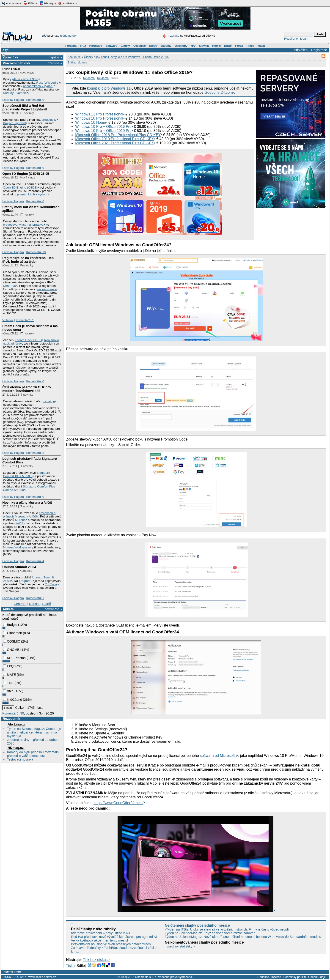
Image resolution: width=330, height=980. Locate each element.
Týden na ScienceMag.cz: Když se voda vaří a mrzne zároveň (210, 933)
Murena (20, 520)
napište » (55, 57)
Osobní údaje (317, 977)
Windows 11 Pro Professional (99, 114)
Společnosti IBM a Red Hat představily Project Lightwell (25, 107)
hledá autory (68, 36)
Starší (47, 604)
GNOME (11, 650)
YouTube (51, 584)
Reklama (89, 78)
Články (125, 46)
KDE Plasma (14, 658)
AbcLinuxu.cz (11, 3)
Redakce (263, 977)
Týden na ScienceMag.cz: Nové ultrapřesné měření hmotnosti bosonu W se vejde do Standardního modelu (243, 937)
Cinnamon (13, 633)
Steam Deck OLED (29, 340)
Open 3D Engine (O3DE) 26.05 (26, 174)
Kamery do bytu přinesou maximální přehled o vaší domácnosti (33, 754)
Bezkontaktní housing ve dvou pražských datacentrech (111, 944)
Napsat (34, 604)
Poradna (71, 46)
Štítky (71, 62)
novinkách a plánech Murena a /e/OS (29, 515)
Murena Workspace (16, 547)
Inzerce (276, 977)
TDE (8, 683)
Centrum (20, 604)
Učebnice (140, 46)
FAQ (83, 46)
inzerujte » (54, 63)
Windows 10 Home (91, 122)
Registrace (319, 50)
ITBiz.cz (30, 3)
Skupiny (166, 46)
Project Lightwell (14, 123)
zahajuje (49, 401)
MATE (10, 675)
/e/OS (20, 523)
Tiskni (71, 966)
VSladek (8, 320)
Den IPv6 (9, 286)
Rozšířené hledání (296, 39)
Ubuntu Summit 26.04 (19, 567)
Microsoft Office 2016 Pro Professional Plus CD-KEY (118, 135)
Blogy (153, 46)
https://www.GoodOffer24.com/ (118, 803)
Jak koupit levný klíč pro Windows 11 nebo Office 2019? (132, 57)
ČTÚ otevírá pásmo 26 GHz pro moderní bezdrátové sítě (26, 389)
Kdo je (216, 46)
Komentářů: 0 (35, 100)
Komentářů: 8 (35, 453)
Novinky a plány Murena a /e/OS (27, 503)
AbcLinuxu (16, 724)
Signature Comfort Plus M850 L (26, 474)
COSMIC (12, 641)
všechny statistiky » (181, 946)
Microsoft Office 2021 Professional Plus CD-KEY (115, 143)
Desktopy (181, 46)
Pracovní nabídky (16, 63)
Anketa (8, 609)
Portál (239, 46)
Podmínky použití (294, 977)
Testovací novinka (20, 759)
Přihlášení (301, 50)
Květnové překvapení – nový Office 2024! (101, 933)
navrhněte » (53, 609)
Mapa (261, 46)
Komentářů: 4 (35, 561)
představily (49, 120)
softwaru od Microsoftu (218, 756)
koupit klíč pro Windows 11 (109, 88)
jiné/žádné (13, 700)
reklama (82, 62)
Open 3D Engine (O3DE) (20, 188)
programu (26, 581)
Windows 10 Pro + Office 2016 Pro (103, 127)
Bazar (228, 46)
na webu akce (47, 289)
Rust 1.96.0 (11, 69)
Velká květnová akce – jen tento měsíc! (100, 940)
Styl (6, 50)
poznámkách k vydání (38, 86)
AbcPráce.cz (68, 3)
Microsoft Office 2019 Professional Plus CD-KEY (115, 139)
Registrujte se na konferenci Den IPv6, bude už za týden (28, 260)
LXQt (9, 666)
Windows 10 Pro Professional (99, 118)
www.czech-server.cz (42, 977)
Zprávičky (10, 57)
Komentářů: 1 (25, 320)
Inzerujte (173, 36)
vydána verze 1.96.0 (24, 79)
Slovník (204, 46)
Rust (39, 83)
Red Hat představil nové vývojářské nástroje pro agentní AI (114, 937)
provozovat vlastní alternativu (23, 225)
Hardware (96, 46)
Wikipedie (51, 83)
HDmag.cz (48, 3)
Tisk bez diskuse (96, 960)
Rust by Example (15, 93)
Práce (250, 46)
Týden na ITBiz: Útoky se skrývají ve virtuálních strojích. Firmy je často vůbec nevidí (227, 929)
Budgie (10, 625)
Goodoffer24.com (219, 92)
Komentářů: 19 (36, 252)
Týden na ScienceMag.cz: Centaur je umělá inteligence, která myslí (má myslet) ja (34, 732)
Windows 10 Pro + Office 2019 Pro (103, 131)
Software (111, 46)
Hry (193, 46)
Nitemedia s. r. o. (146, 977)
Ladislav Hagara (13, 100)
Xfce (8, 691)
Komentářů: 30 (13, 713)
